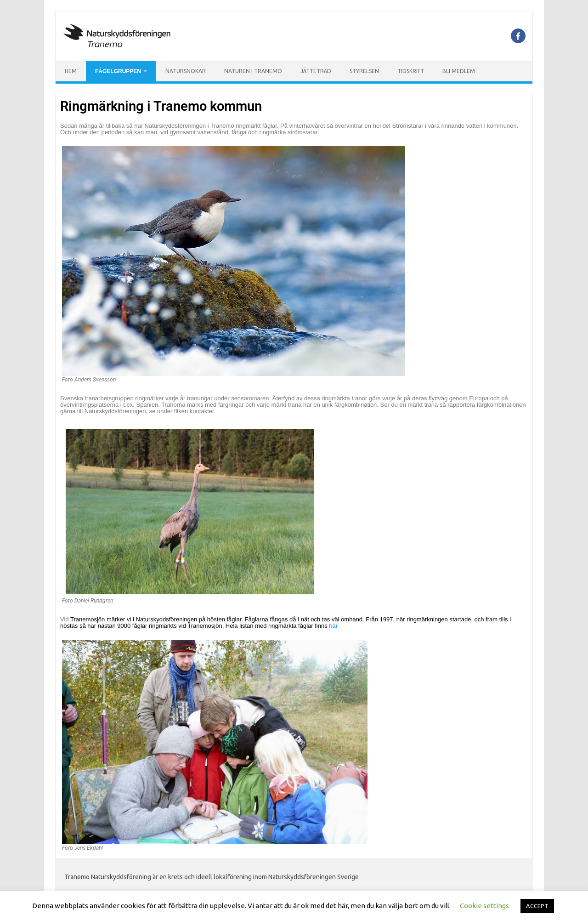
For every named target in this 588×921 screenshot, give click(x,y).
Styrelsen (364, 71)
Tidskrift (411, 71)
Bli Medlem (459, 71)
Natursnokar (186, 71)
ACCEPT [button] (537, 906)
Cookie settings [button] (484, 906)
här (333, 626)
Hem (71, 71)
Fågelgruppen (118, 71)
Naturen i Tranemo (253, 71)
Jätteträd (316, 71)
